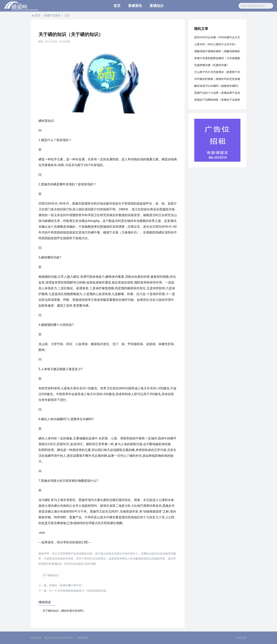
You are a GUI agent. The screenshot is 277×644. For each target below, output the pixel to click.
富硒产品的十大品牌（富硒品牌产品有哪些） (217, 94)
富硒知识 (157, 6)
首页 (117, 6)
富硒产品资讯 (52, 15)
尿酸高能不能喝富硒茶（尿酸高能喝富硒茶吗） (217, 52)
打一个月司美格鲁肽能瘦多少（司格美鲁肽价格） (73, 591)
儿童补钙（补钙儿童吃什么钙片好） (216, 44)
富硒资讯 (135, 6)
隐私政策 (36, 638)
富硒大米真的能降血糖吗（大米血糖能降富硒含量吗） (217, 59)
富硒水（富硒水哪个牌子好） (61, 585)
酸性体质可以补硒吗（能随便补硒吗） (217, 86)
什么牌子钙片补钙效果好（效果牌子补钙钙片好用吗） (217, 73)
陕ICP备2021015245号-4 (59, 638)
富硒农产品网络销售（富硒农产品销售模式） (217, 101)
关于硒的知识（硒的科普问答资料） (64, 611)
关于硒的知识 (51, 575)
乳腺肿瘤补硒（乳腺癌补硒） (212, 65)
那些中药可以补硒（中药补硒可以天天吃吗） (217, 38)
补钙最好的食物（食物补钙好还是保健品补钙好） (217, 80)
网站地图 (83, 638)
